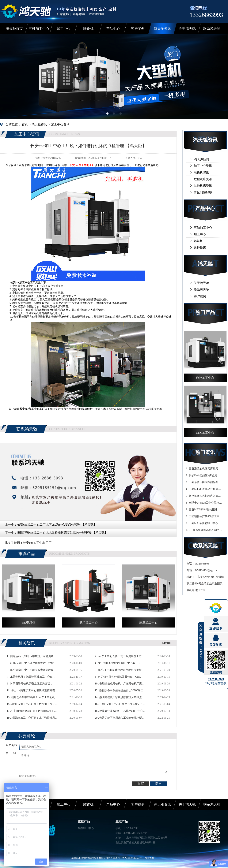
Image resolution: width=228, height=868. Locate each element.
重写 (141, 784)
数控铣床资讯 (203, 179)
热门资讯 (205, 452)
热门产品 (205, 312)
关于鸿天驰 (187, 29)
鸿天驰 (205, 264)
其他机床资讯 (203, 186)
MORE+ (167, 643)
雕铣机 (88, 29)
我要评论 (27, 736)
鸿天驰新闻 (201, 159)
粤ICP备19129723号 (132, 858)
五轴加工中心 (39, 29)
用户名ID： (13, 745)
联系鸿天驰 (212, 29)
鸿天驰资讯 (162, 29)
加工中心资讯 (60, 124)
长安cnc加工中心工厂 (37, 543)
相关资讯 (27, 643)
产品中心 (113, 29)
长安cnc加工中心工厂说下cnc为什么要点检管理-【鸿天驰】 (57, 525)
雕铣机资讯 (201, 172)
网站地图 (149, 858)
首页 (25, 124)
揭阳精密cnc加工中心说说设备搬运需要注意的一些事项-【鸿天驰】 (62, 533)
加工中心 (64, 29)
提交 (158, 784)
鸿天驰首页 (14, 29)
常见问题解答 (203, 192)
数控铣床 (200, 248)
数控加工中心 (86, 828)
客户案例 (138, 29)
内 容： (12, 753)
